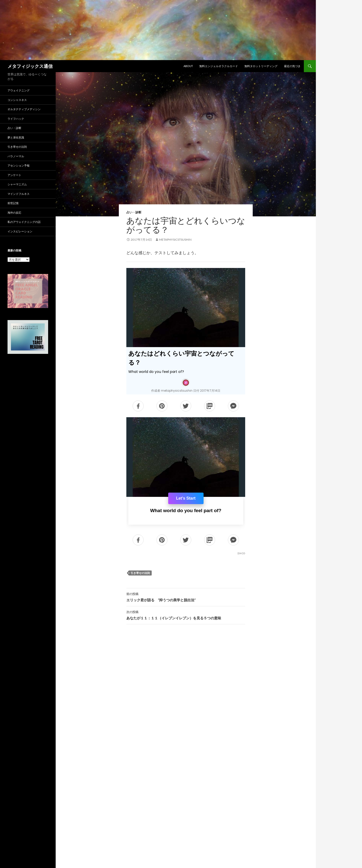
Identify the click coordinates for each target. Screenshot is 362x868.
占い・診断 (134, 212)
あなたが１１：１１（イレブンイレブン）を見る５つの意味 (186, 615)
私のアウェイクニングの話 (24, 222)
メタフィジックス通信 (30, 66)
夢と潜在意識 (16, 137)
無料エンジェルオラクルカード (219, 66)
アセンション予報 (19, 165)
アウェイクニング (19, 90)
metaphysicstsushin (175, 240)
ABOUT (188, 66)
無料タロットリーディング (261, 66)
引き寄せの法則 (140, 573)
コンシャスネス (17, 100)
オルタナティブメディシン (24, 109)
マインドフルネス (19, 194)
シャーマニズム (17, 184)
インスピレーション (20, 231)
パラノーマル (16, 156)
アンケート (14, 175)
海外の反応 (14, 212)
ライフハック (16, 119)
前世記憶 (13, 203)
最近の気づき (292, 66)
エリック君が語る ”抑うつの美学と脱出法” (186, 597)
